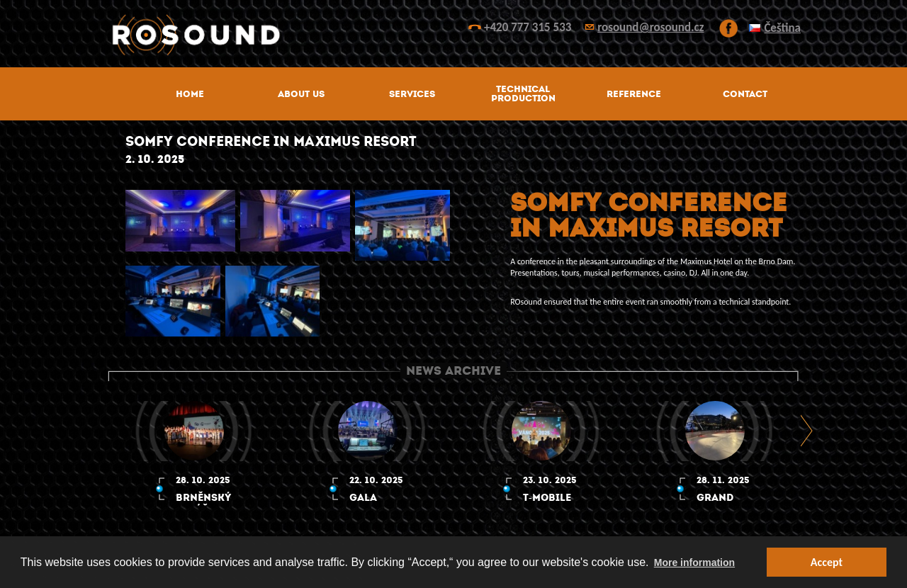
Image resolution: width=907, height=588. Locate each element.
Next (807, 430)
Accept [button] (827, 562)
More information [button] (694, 562)
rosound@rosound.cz (650, 27)
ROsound (453, 35)
